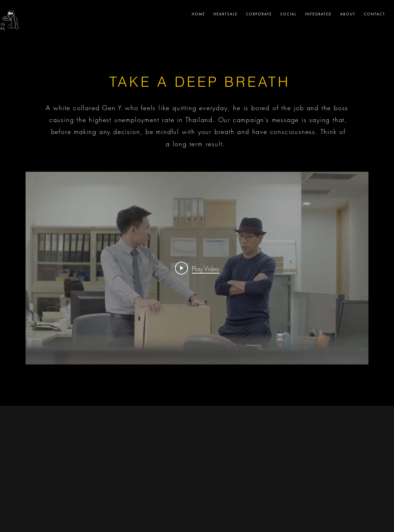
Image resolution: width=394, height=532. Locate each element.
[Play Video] (197, 268)
